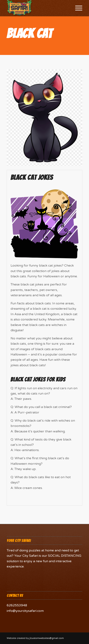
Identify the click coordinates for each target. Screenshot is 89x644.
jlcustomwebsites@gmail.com (47, 638)
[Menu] (77, 8)
